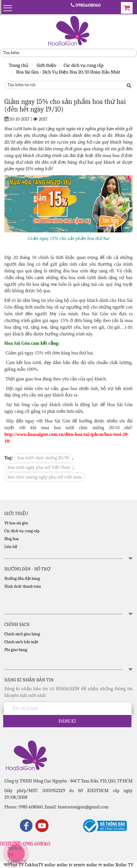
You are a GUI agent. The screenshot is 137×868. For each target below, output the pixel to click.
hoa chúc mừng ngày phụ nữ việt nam (45, 477)
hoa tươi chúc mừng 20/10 (43, 458)
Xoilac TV (124, 865)
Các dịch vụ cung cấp (22, 531)
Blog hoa (12, 539)
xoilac (50, 865)
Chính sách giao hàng (22, 634)
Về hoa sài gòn (16, 523)
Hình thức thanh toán (23, 586)
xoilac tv (65, 865)
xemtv (79, 865)
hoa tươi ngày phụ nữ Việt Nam (39, 467)
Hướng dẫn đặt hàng (22, 579)
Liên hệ (11, 547)
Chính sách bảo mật (21, 642)
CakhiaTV (17, 862)
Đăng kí (67, 721)
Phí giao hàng (16, 650)
